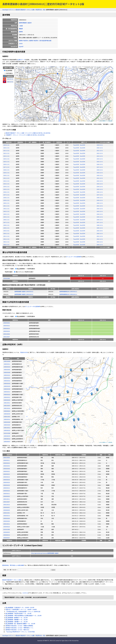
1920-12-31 (6, 148)
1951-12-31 (6, 236)
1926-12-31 (6, 164)
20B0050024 (7, 331)
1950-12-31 (6, 233)
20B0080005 (7, 532)
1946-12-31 (6, 220)
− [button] (17, 71)
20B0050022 (7, 326)
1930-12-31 (6, 175)
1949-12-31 (6, 228)
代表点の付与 (24, 352)
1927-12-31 (6, 167)
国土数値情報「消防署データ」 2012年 (17, 622)
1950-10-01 (6, 231)
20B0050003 (7, 323)
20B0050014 (7, 516)
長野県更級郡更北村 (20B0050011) (68, 292)
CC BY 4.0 (25, 593)
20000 (21, 43)
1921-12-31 (6, 151)
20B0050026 (7, 480)
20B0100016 (7, 505)
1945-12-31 (6, 217)
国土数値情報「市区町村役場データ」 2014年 (18, 613)
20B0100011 (7, 499)
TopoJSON (76, 145)
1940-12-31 (6, 203)
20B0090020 (7, 527)
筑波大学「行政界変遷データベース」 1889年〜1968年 (21, 609)
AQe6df (21, 46)
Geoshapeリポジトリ (8, 10)
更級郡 (21, 29)
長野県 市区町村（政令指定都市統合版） (41, 41)
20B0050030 (7, 485)
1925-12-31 (6, 162)
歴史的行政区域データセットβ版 (25, 10)
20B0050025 (7, 491)
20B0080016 (7, 535)
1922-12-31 (6, 153)
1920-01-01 (6, 145)
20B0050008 (7, 469)
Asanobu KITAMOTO (43, 641)
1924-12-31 (6, 159)
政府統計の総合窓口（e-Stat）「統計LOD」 (18, 630)
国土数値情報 (8, 70)
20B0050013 (7, 488)
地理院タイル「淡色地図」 (108, 121)
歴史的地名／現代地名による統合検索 (13, 565)
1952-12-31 (6, 239)
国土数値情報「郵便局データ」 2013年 (17, 618)
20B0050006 (7, 518)
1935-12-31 (6, 189)
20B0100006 (7, 334)
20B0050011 (7, 460)
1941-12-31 (6, 206)
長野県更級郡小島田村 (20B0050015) (24, 292)
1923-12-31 (6, 156)
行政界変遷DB (8, 73)
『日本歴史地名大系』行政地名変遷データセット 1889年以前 (23, 611)
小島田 (21, 26)
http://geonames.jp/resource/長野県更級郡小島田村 (45, 553)
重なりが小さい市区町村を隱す (24, 272)
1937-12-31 (6, 195)
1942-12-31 (6, 209)
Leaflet (100, 121)
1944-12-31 (6, 214)
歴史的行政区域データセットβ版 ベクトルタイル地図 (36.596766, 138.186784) (28, 133)
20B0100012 (7, 524)
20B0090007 (7, 538)
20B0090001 (7, 507)
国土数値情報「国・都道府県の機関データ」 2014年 (20, 624)
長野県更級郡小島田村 (25, 23)
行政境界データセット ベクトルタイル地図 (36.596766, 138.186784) (25, 135)
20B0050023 (7, 328)
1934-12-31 (6, 186)
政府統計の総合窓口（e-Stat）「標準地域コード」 (20, 628)
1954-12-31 (6, 245)
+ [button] (17, 69)
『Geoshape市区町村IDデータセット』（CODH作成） (21, 632)
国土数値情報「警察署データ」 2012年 (17, 620)
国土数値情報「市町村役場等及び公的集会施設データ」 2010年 (24, 616)
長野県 (21, 32)
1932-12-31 (6, 181)
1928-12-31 (6, 170)
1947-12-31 (6, 222)
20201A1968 (7, 278)
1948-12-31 (6, 225)
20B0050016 (7, 477)
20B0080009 (7, 510)
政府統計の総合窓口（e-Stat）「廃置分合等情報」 (20, 626)
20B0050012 (7, 493)
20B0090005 (7, 496)
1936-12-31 (6, 192)
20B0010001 (7, 513)
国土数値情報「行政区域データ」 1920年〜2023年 (20, 607)
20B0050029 (7, 482)
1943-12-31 (6, 211)
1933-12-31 (6, 184)
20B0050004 (7, 521)
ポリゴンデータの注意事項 (74, 257)
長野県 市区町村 (24, 41)
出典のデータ (21, 60)
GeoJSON (83, 145)
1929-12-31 (6, 173)
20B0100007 (7, 337)
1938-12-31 (6, 198)
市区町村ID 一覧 (40, 10)
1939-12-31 (6, 200)
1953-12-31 (6, 242)
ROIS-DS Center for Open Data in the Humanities (64, 641)
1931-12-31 (6, 178)
